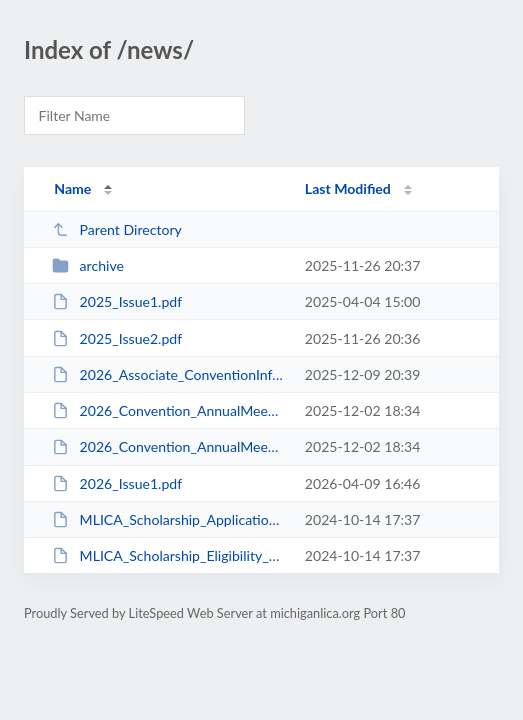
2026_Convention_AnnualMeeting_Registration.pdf (169, 446)
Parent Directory (117, 229)
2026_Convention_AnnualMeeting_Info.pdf (169, 410)
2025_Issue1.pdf (117, 301)
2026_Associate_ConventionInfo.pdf (169, 374)
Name (72, 188)
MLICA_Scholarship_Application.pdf (169, 519)
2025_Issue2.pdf (117, 338)
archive (88, 265)
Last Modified (348, 188)
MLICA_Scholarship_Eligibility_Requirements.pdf (169, 555)
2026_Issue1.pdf (117, 483)
